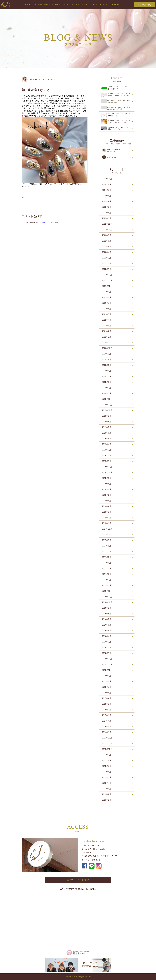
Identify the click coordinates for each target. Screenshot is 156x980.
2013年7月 (107, 766)
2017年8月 (107, 546)
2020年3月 (107, 382)
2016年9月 (107, 608)
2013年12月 (107, 738)
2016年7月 (107, 619)
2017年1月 (107, 585)
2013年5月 (107, 777)
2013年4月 (107, 783)
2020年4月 (107, 376)
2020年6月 (107, 365)
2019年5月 (107, 439)
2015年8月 (107, 681)
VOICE (85, 5)
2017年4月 (107, 568)
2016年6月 (107, 625)
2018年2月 (107, 518)
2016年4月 (107, 636)
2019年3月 (107, 450)
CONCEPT (37, 5)
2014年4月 (107, 721)
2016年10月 (107, 602)
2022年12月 (107, 224)
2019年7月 (107, 427)
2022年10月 (107, 230)
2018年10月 (107, 472)
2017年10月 (107, 535)
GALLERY (75, 5)
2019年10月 (107, 410)
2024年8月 (107, 184)
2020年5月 (107, 371)
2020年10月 (107, 348)
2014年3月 (107, 727)
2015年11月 (107, 664)
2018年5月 (107, 501)
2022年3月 (107, 258)
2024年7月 (107, 190)
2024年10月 (107, 179)
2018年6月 (107, 495)
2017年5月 (107, 563)
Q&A (92, 5)
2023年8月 (107, 207)
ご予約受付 (144, 5)
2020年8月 (107, 359)
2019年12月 (107, 399)
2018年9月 (107, 478)
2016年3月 (107, 642)
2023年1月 (107, 218)
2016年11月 (107, 597)
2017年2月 (107, 580)
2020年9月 (107, 354)
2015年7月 (107, 687)
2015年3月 (107, 704)
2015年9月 (107, 676)
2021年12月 (107, 275)
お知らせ (116, 101)
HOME (28, 5)
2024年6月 (107, 196)
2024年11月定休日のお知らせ (116, 122)
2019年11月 (107, 405)
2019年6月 (107, 433)
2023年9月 (107, 201)
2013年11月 (107, 743)
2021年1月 (107, 337)
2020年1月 (107, 393)
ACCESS (100, 5)
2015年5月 (107, 693)
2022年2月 (107, 263)
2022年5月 (107, 247)
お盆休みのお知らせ (116, 108)
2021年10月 (107, 286)
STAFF (65, 5)
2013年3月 (107, 789)
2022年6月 (107, 241)
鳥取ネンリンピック (116, 128)
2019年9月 (107, 416)
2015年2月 (107, 710)
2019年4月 (107, 444)
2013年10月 (107, 749)
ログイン (44, 222)
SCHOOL (56, 5)
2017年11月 (107, 529)
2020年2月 (107, 388)
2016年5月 (107, 631)
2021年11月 (107, 280)
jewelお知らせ (116, 115)
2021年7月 (107, 303)
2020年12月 (107, 343)
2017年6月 (107, 557)
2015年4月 (107, 698)
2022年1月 (107, 269)
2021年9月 (107, 292)
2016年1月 (107, 653)
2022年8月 (107, 235)
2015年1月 (107, 715)
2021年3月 (107, 326)
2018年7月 (107, 489)
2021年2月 (107, 331)
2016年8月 (107, 614)
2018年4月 (107, 506)
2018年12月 (107, 467)
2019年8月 (107, 422)
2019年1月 (107, 461)
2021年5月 (107, 314)
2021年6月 (107, 309)
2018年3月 (107, 512)
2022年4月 (107, 252)
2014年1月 (107, 732)
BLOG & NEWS (113, 5)
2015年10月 (107, 670)
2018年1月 (107, 523)
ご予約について (116, 88)
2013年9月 (107, 755)
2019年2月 (107, 455)
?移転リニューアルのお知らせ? (116, 95)
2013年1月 (107, 800)
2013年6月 (107, 772)
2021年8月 (107, 297)
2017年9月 (107, 540)
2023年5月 (107, 213)
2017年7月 (107, 551)
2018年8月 (107, 484)
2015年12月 (107, 659)
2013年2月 (107, 794)
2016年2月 (107, 647)
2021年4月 (107, 320)
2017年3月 (107, 574)
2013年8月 (107, 760)
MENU (47, 5)
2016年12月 (107, 591)
